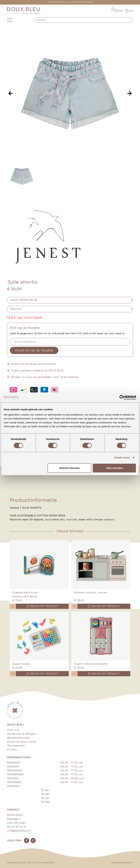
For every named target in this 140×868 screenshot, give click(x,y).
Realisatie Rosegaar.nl (122, 863)
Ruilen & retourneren (22, 742)
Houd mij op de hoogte (34, 350)
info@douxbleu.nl (19, 831)
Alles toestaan (114, 468)
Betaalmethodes (18, 738)
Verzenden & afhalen (21, 734)
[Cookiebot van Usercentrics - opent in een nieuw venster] (122, 398)
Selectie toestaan (69, 468)
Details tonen (122, 457)
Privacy (12, 750)
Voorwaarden (16, 746)
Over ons (13, 730)
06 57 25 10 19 (17, 827)
